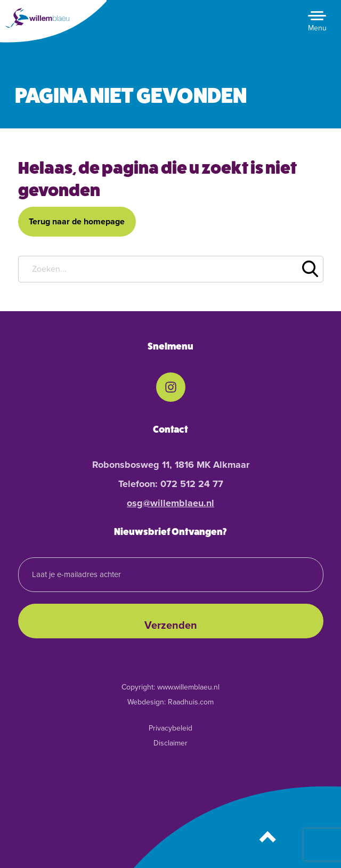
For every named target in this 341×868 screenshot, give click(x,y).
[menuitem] (171, 387)
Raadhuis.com (191, 702)
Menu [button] (317, 28)
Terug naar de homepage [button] (77, 221)
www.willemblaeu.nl (188, 687)
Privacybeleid (170, 728)
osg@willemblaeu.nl (170, 503)
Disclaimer (170, 743)
